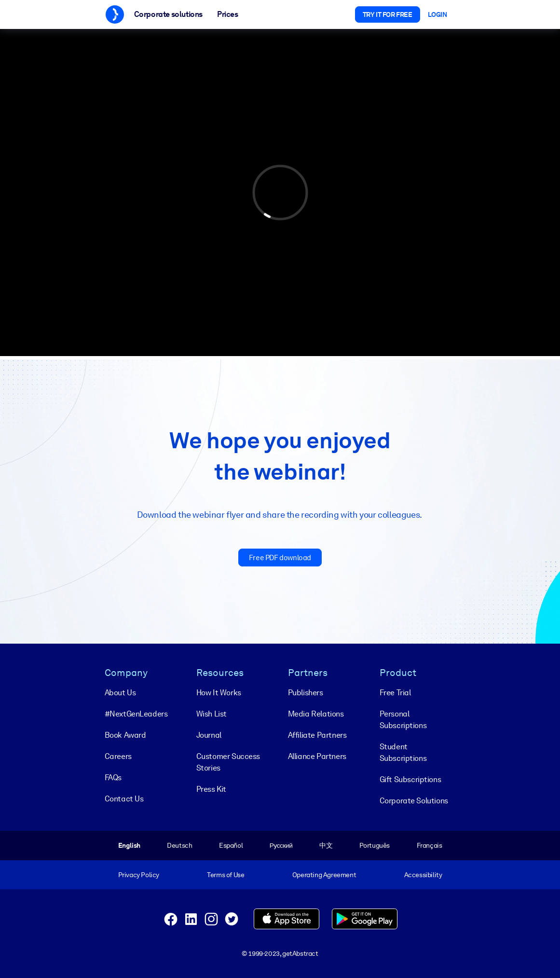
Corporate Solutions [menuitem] (414, 801)
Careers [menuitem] (118, 756)
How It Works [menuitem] (219, 693)
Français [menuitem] (430, 845)
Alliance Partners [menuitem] (317, 756)
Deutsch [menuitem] (179, 845)
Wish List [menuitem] (212, 714)
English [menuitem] (129, 845)
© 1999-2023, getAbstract (280, 953)
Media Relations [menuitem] (316, 714)
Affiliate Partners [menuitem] (317, 735)
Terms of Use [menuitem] (225, 875)
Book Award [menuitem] (125, 735)
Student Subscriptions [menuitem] (403, 752)
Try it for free (388, 14)
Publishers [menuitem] (306, 693)
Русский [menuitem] (281, 845)
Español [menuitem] (231, 845)
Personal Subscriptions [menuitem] (403, 720)
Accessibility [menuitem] (423, 875)
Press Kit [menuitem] (211, 789)
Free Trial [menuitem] (395, 693)
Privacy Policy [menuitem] (139, 875)
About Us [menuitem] (120, 693)
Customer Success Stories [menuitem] (228, 762)
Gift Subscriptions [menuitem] (410, 779)
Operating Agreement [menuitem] (324, 875)
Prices (228, 14)
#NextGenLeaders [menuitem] (136, 714)
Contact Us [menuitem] (124, 799)
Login (437, 14)
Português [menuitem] (375, 845)
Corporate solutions (168, 14)
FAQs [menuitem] (113, 778)
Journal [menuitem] (209, 735)
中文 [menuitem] (326, 845)
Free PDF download (280, 558)
